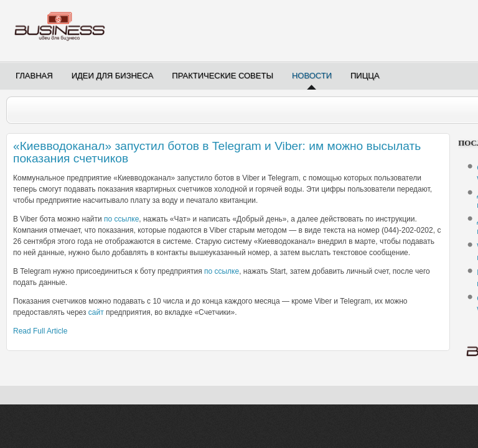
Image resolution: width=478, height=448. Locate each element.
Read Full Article (40, 331)
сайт (96, 312)
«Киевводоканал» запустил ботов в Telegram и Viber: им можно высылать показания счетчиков (217, 152)
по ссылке (121, 219)
